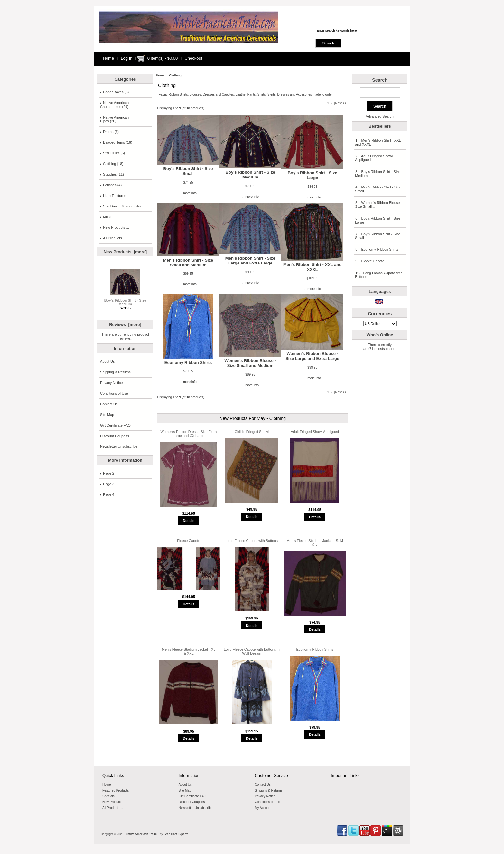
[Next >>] (341, 103)
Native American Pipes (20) (114, 119)
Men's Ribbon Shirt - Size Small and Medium (188, 263)
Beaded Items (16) (116, 142)
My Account (263, 808)
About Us (107, 361)
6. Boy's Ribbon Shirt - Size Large (378, 220)
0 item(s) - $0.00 (163, 58)
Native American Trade (141, 834)
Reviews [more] (125, 325)
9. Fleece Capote (370, 261)
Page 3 (107, 484)
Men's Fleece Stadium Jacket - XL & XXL (189, 651)
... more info (188, 193)
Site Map (107, 415)
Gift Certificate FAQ (115, 425)
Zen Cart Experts (177, 834)
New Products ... (115, 227)
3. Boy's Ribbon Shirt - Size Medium (378, 174)
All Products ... (113, 238)
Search (380, 80)
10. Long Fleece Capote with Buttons (379, 275)
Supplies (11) (112, 174)
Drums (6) (109, 132)
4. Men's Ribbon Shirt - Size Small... (378, 189)
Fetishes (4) (111, 185)
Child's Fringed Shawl (252, 432)
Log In (126, 58)
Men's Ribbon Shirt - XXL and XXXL (312, 267)
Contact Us (109, 404)
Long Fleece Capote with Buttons (252, 541)
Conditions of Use (114, 393)
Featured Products (116, 790)
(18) (112, 164)
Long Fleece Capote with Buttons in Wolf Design (252, 651)
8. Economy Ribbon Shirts (377, 249)
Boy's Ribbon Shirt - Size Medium (125, 301)
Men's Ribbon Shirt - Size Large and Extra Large (250, 261)
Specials (108, 796)
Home (109, 58)
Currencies (380, 314)
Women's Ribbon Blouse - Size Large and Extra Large (312, 356)
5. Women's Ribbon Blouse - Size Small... (378, 205)
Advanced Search (380, 116)
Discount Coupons (115, 436)
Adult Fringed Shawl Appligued (315, 432)
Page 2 (107, 473)
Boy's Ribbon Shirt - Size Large (313, 175)
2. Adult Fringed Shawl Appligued (374, 158)
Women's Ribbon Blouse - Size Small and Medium (250, 363)
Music (106, 217)
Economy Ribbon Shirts (188, 363)
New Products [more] (125, 252)
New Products (112, 802)
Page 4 (107, 494)
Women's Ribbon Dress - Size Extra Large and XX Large (189, 434)
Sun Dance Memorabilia (120, 206)
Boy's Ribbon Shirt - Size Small (188, 171)
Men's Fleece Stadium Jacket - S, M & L (315, 542)
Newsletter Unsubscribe (119, 446)
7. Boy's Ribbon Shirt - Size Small (378, 236)
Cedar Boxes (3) (114, 92)
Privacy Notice (111, 383)
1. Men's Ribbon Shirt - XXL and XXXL (378, 142)
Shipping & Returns (115, 372)
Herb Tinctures (113, 196)
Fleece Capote (189, 541)
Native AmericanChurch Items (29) (114, 105)
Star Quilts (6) (112, 153)
